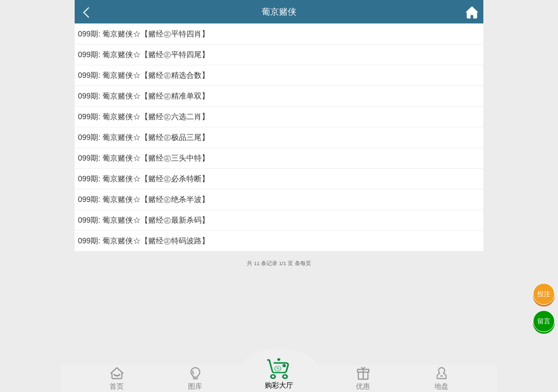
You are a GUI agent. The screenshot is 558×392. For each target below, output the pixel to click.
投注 (544, 294)
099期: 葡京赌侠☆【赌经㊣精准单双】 (144, 96)
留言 (544, 321)
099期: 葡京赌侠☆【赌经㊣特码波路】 (144, 241)
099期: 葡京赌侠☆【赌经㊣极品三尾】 (144, 137)
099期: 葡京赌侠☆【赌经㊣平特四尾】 (144, 54)
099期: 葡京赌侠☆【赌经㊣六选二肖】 (144, 117)
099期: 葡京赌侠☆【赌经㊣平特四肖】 (144, 34)
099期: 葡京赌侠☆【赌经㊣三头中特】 (144, 158)
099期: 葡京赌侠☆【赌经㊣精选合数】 (144, 75)
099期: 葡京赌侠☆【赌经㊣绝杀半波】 (144, 199)
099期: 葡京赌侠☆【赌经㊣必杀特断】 (144, 179)
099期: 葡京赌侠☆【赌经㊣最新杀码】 (144, 220)
